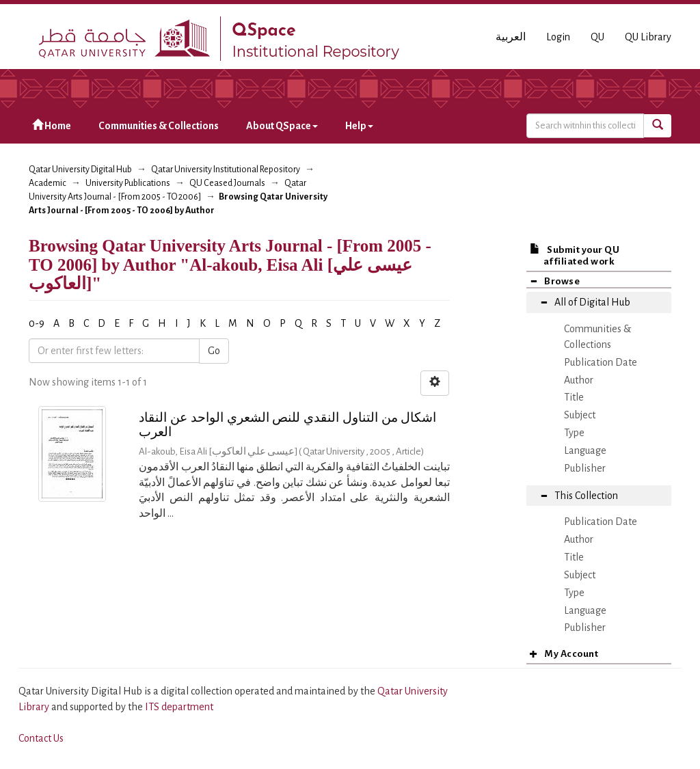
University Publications (128, 183)
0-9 (37, 323)
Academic (48, 183)
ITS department (179, 707)
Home (52, 125)
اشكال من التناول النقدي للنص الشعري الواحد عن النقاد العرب (287, 424)
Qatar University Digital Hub (80, 170)
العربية (511, 37)
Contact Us (41, 738)
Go (214, 351)
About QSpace (282, 126)
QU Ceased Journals (227, 183)
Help (359, 126)
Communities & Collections (159, 126)
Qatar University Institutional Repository (226, 170)
